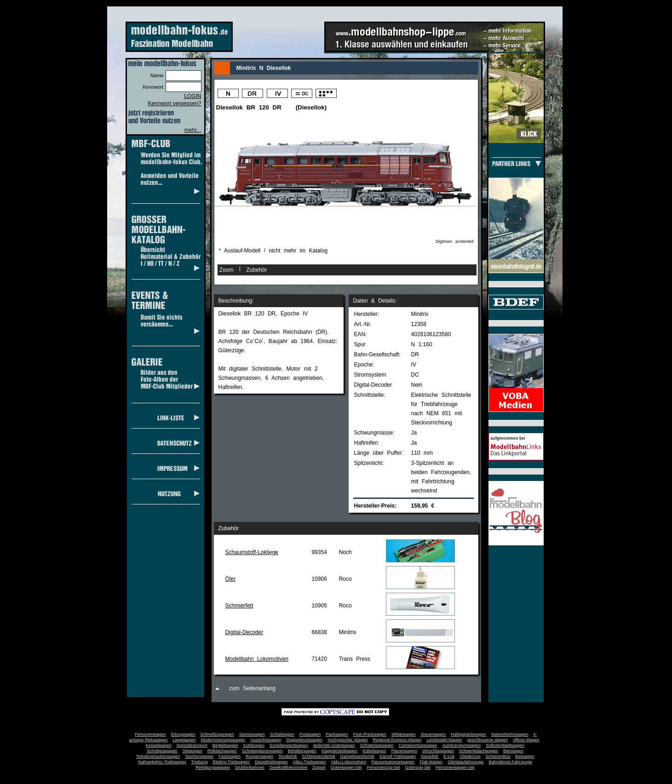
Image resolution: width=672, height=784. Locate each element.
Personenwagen (150, 734)
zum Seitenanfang (252, 688)
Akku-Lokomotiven (349, 762)
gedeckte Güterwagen (334, 745)
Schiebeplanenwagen (262, 751)
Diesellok (430, 756)
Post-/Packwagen (370, 734)
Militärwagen (403, 734)
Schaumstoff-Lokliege (252, 552)
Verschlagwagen (438, 751)
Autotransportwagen (462, 745)
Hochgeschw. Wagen (347, 740)
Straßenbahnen (250, 767)
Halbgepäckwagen (468, 734)
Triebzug (200, 762)
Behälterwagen (302, 751)
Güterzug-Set (418, 767)
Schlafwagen (282, 734)
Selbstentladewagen (505, 745)
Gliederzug (470, 756)
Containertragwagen (418, 745)
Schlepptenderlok (319, 756)
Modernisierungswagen (223, 740)
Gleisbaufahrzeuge (465, 762)
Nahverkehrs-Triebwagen (162, 762)
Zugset (319, 767)
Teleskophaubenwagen (158, 756)
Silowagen (192, 751)
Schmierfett (239, 606)
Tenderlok (287, 756)
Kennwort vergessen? (174, 103)
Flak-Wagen (431, 762)
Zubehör (257, 270)
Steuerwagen (433, 734)
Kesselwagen (159, 745)
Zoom (227, 270)
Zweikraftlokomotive (288, 767)
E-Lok (449, 756)
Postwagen (310, 734)
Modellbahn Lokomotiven (257, 659)
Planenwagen (405, 751)
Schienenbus (498, 756)
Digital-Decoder (244, 632)
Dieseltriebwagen (271, 762)
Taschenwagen (199, 756)
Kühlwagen (254, 745)
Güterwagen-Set (346, 767)
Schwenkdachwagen (478, 751)
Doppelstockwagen (304, 740)
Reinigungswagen (213, 767)
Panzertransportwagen (393, 762)
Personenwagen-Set (455, 767)
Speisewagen (252, 734)
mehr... (193, 130)
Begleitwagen (225, 745)
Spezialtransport (192, 745)
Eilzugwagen (183, 734)
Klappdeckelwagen (339, 751)
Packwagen (337, 734)
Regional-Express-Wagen (397, 740)
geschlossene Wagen (487, 740)
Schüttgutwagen (162, 751)
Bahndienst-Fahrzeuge (510, 762)
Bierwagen (513, 751)
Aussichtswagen (266, 740)
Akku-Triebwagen (309, 762)
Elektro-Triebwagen (231, 762)
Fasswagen (230, 756)
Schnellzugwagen (217, 734)
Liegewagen (184, 740)
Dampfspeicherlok (358, 756)
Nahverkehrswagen (510, 734)
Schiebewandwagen (289, 745)
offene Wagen (526, 740)
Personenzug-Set (384, 767)
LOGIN (192, 96)
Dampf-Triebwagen (398, 756)
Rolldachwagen (222, 751)
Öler (231, 579)
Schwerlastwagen (377, 745)
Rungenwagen (259, 756)
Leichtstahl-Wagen (444, 740)
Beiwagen (525, 756)
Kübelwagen (374, 751)
